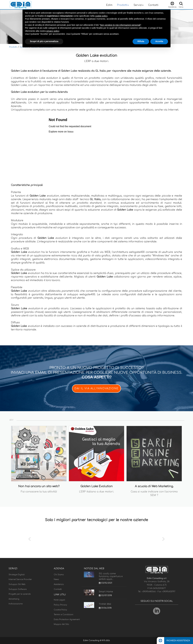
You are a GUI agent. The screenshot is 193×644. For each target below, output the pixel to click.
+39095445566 (149, 592)
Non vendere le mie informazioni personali (120, 25)
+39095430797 (169, 592)
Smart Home (106, 592)
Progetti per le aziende (20, 594)
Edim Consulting (92, 640)
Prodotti (13, 47)
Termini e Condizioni (64, 615)
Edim (109, 5)
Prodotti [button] (123, 5)
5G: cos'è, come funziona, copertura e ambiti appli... (111, 576)
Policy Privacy (60, 605)
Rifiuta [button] (141, 41)
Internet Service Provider (20, 579)
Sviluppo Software (18, 589)
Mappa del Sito (61, 624)
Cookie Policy (60, 610)
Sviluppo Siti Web (17, 584)
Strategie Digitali (17, 575)
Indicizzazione (16, 604)
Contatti (153, 5)
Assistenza (59, 584)
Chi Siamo (59, 575)
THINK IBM (105, 604)
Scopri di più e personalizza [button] (44, 41)
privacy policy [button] (53, 31)
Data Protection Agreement (67, 619)
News (56, 579)
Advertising (14, 599)
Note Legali (59, 600)
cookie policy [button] (101, 16)
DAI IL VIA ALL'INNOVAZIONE (96, 389)
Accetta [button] (159, 41)
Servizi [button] (139, 5)
